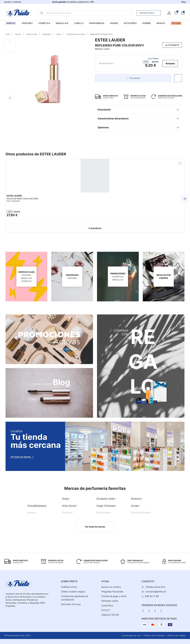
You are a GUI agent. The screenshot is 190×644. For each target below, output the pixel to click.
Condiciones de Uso (131, 635)
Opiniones (103, 127)
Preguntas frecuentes (112, 592)
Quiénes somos (69, 587)
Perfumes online (110, 601)
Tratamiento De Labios (76, 34)
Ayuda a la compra (111, 587)
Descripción (104, 110)
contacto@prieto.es (156, 592)
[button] (183, 13)
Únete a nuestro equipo (73, 592)
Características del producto (113, 119)
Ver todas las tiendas (22, 457)
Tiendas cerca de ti (155, 587)
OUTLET (106, 610)
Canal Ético (107, 606)
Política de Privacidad (154, 635)
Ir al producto (95, 228)
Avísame (170, 64)
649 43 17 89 (152, 596)
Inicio (8, 34)
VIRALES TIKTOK (110, 615)
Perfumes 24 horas (71, 604)
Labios (59, 34)
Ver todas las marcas (95, 527)
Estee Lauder (32, 34)
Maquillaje (47, 34)
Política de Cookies (177, 635)
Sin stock (133, 78)
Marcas (18, 34)
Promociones (149, 13)
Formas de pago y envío (114, 596)
